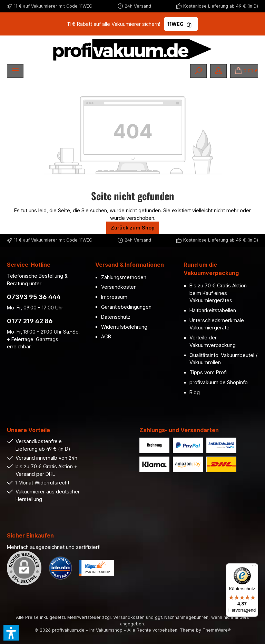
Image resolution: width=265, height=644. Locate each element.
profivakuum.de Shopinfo (219, 382)
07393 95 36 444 (34, 297)
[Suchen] (198, 71)
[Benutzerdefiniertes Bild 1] (60, 568)
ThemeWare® (217, 630)
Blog (195, 392)
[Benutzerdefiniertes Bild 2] (97, 568)
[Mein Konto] (218, 71)
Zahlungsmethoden (124, 277)
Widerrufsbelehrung (124, 327)
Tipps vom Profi (208, 372)
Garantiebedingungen (126, 307)
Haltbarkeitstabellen (213, 310)
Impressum (114, 297)
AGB (106, 336)
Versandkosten (119, 287)
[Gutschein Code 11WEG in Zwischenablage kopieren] (189, 24)
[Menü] (15, 71)
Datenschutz (116, 317)
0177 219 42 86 (30, 321)
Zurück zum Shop (133, 228)
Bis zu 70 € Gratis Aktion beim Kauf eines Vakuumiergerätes (218, 293)
